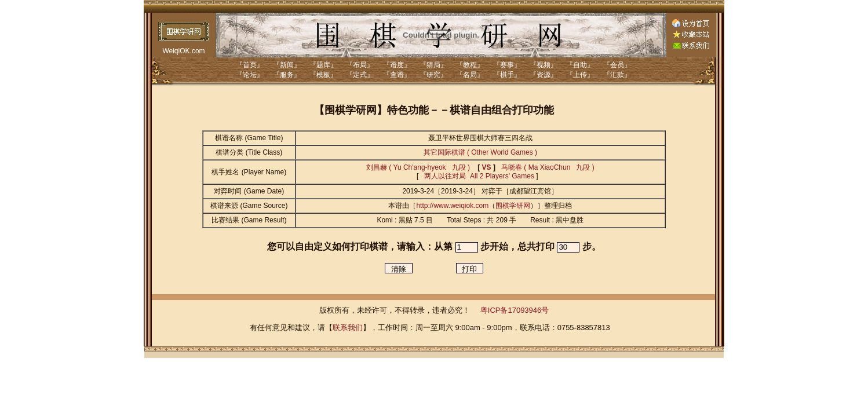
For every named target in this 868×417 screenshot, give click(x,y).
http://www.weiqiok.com (452, 206)
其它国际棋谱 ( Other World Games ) (480, 152)
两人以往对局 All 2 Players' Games (478, 176)
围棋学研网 (513, 206)
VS (487, 167)
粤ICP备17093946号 (515, 310)
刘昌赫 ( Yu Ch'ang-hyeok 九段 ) (418, 167)
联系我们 (348, 328)
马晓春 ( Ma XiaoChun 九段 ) (548, 167)
